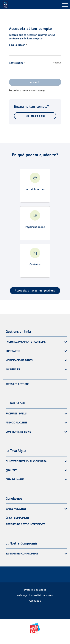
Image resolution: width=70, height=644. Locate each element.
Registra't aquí (35, 116)
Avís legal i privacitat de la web (35, 595)
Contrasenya (16, 63)
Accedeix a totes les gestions (35, 291)
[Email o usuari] (35, 52)
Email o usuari (17, 45)
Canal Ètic (35, 601)
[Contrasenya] (35, 70)
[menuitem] (35, 590)
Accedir (35, 82)
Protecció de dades (35, 590)
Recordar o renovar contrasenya (27, 90)
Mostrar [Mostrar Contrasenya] (57, 63)
